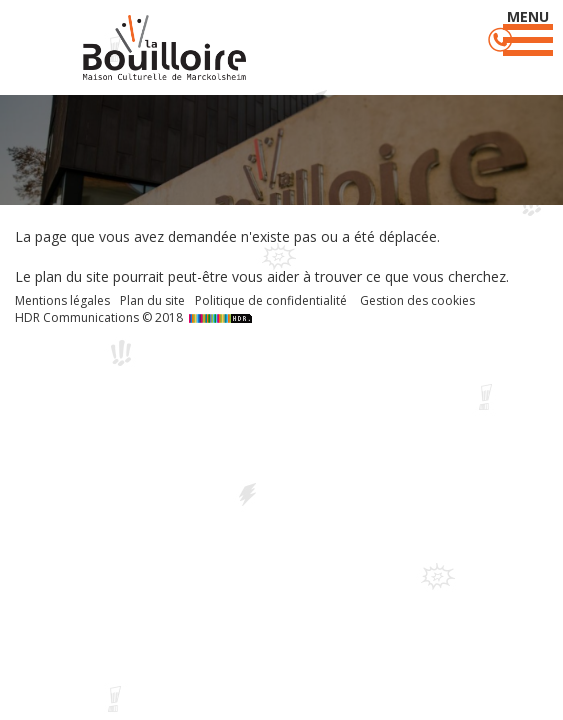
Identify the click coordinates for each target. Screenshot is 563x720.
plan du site (72, 276)
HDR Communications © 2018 (136, 317)
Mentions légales (62, 300)
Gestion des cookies (417, 300)
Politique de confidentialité (271, 300)
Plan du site (152, 300)
